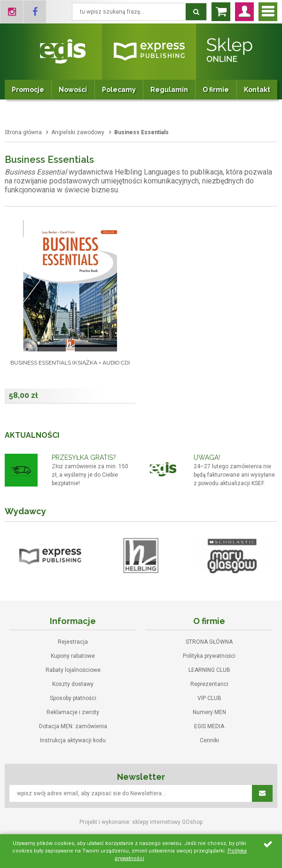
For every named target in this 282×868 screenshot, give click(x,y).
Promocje (28, 90)
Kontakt (257, 90)
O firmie (216, 90)
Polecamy (119, 90)
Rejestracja (73, 642)
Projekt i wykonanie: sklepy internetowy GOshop (141, 822)
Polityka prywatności (209, 656)
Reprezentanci (209, 684)
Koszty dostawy (73, 684)
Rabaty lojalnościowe (73, 670)
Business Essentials (141, 132)
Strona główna (23, 132)
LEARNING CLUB (209, 670)
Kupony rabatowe (73, 656)
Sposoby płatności (73, 698)
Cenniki (209, 740)
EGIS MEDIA (209, 726)
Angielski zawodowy (78, 132)
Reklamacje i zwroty (73, 712)
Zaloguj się (244, 12)
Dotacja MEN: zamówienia (73, 726)
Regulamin (169, 90)
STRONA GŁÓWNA (209, 642)
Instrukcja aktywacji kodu (73, 740)
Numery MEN (209, 712)
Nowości (73, 90)
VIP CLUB (209, 698)
